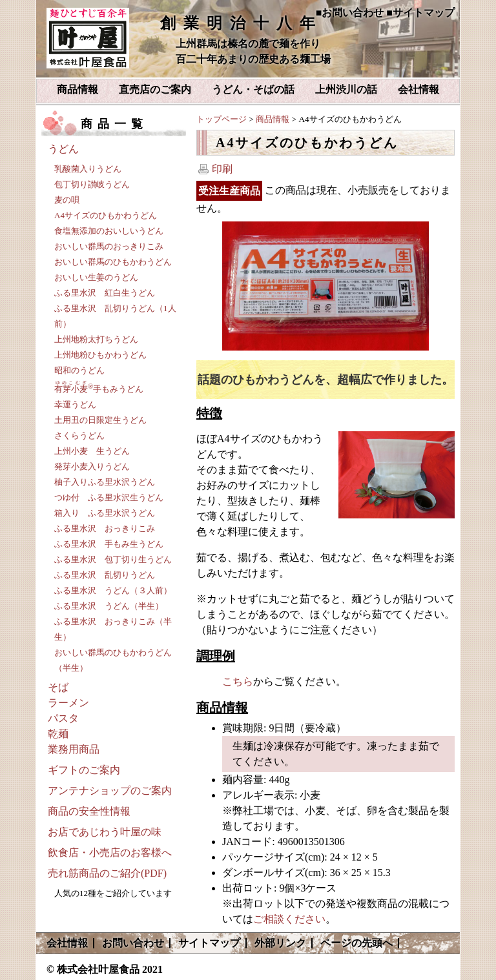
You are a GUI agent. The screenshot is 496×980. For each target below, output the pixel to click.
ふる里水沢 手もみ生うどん (109, 544)
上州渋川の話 (346, 89)
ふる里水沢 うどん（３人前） (113, 590)
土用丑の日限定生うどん (100, 420)
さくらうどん (79, 435)
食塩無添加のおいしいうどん (109, 231)
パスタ (63, 718)
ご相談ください (289, 919)
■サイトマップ (420, 13)
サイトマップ (209, 943)
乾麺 (58, 734)
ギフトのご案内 (84, 770)
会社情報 (418, 89)
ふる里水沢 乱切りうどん (105, 575)
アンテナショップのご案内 (110, 791)
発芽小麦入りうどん (92, 466)
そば (58, 687)
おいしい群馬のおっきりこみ (109, 246)
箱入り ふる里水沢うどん (105, 513)
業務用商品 (74, 749)
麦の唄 (67, 200)
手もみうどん (99, 389)
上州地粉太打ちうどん (96, 339)
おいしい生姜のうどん (96, 277)
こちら (238, 681)
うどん (63, 149)
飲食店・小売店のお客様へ (110, 852)
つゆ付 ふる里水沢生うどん (109, 497)
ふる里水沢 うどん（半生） (109, 606)
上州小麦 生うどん (92, 451)
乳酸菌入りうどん (88, 169)
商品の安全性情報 (89, 811)
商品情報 (77, 89)
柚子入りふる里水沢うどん (105, 482)
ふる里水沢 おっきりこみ (105, 528)
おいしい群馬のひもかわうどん (113, 262)
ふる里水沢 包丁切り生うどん (113, 559)
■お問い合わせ (350, 13)
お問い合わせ (133, 943)
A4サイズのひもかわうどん (106, 215)
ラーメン (68, 703)
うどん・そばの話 (253, 89)
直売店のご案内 (155, 89)
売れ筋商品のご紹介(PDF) (107, 873)
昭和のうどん (79, 370)
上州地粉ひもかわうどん (100, 355)
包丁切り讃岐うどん (92, 184)
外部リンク (280, 943)
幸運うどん (75, 404)
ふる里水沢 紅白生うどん (105, 293)
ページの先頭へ (356, 943)
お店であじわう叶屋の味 (105, 832)
